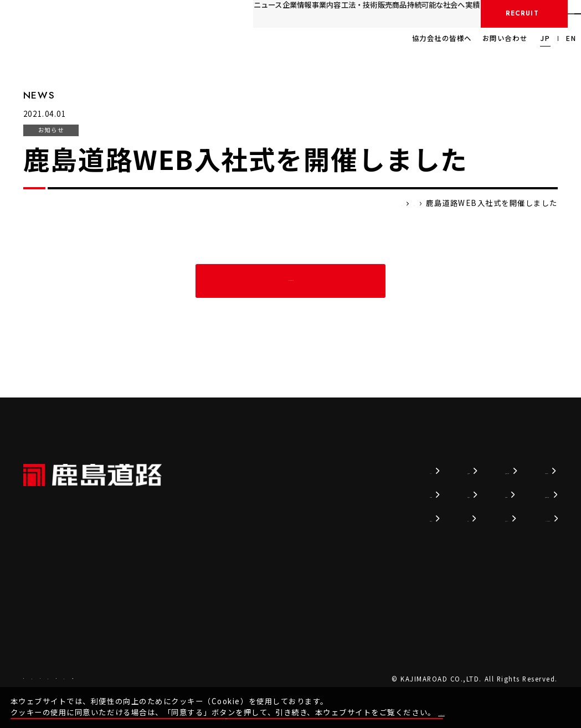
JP (545, 38)
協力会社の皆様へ (442, 38)
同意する (548, 702)
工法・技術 (262, 12)
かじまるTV (394, 518)
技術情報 (316, 470)
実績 (418, 12)
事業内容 (215, 12)
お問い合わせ (505, 38)
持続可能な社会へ (367, 12)
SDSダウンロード (516, 518)
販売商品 (308, 12)
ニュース (130, 12)
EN (571, 38)
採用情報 (482, 14)
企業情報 (172, 12)
